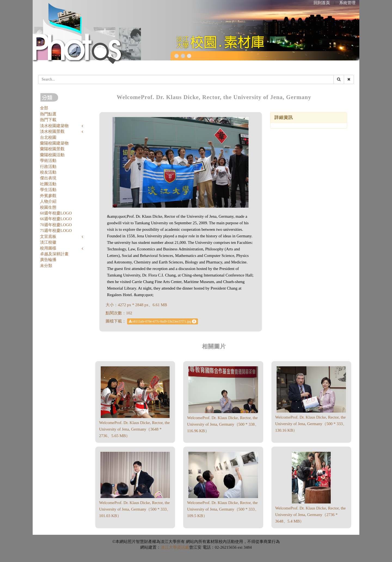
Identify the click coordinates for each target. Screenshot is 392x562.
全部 (44, 108)
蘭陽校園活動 (52, 155)
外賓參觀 (48, 196)
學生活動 (48, 190)
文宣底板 (48, 237)
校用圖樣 (48, 248)
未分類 (46, 266)
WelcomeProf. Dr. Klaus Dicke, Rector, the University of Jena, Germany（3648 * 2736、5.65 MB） (134, 429)
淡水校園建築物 (54, 126)
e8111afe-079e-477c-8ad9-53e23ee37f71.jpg (163, 321)
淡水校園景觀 (52, 131)
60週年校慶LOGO (56, 213)
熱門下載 (48, 120)
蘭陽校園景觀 (52, 149)
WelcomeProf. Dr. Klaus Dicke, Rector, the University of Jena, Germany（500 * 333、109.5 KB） (223, 509)
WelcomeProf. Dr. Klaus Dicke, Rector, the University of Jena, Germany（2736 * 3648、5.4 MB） (310, 515)
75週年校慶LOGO (56, 231)
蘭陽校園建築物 (54, 143)
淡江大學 (169, 547)
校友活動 (48, 172)
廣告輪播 (48, 260)
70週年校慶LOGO (56, 225)
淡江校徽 (48, 242)
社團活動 (48, 184)
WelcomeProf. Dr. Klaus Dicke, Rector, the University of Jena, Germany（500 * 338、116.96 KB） (223, 424)
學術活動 (48, 161)
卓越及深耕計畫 (54, 254)
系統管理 (347, 3)
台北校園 (48, 137)
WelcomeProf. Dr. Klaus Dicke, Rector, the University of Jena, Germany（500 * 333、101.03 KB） (135, 509)
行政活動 (48, 167)
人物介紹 (48, 201)
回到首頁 (322, 3)
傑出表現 (48, 178)
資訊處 (183, 547)
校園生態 (48, 207)
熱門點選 (48, 114)
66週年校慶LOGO (56, 219)
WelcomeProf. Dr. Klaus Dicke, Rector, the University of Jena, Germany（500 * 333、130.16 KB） (311, 424)
